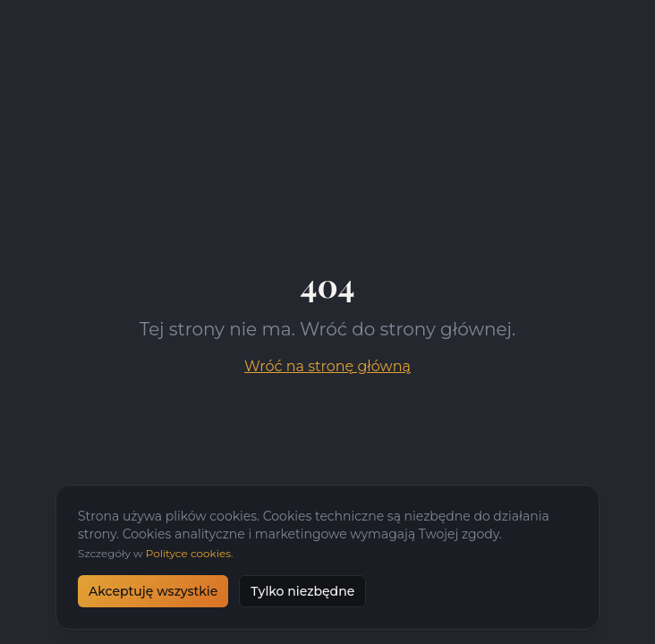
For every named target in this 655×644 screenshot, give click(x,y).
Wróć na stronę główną (327, 366)
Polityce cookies (188, 553)
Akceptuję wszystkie (153, 591)
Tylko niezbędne (302, 591)
